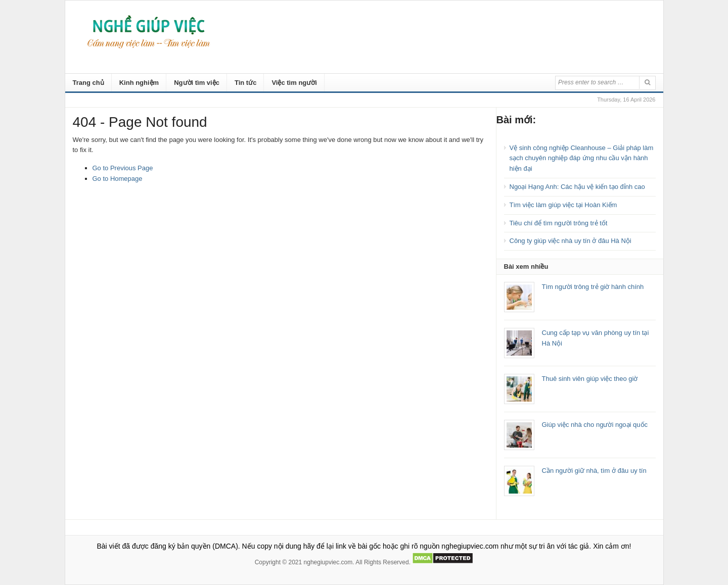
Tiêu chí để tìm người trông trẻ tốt (559, 223)
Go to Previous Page (123, 168)
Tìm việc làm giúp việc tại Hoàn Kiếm (563, 205)
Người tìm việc (197, 83)
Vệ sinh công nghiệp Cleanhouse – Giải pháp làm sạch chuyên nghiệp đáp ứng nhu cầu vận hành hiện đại (582, 158)
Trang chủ (88, 83)
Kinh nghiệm (139, 83)
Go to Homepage (118, 179)
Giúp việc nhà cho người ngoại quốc (595, 425)
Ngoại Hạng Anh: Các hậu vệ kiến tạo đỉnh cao (577, 187)
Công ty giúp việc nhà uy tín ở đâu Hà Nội (571, 241)
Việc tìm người (294, 83)
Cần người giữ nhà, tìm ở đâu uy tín (594, 471)
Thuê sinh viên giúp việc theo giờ (590, 379)
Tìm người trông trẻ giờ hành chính (593, 287)
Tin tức (245, 83)
